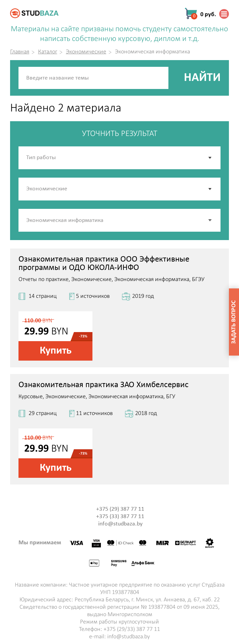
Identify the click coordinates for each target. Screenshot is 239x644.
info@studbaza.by (120, 524)
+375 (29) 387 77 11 (120, 509)
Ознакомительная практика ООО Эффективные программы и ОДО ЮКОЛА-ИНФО (104, 264)
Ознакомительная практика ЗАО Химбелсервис (104, 385)
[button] (210, 220)
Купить (56, 351)
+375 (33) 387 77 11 (120, 517)
